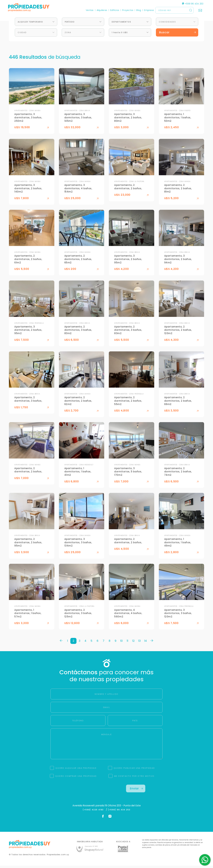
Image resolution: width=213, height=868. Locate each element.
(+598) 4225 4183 (94, 812)
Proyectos (127, 10)
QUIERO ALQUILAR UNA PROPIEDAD (76, 770)
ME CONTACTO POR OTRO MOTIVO (134, 778)
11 (127, 643)
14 (146, 643)
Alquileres (101, 10)
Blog (138, 10)
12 (133, 643)
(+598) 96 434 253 (119, 812)
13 (139, 643)
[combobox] (36, 24)
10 (121, 643)
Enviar (137, 791)
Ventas (89, 10)
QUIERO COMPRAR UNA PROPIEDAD (76, 778)
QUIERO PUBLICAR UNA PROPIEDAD (134, 770)
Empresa (148, 10)
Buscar (178, 35)
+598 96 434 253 (192, 4)
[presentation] (77, 793)
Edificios (114, 10)
